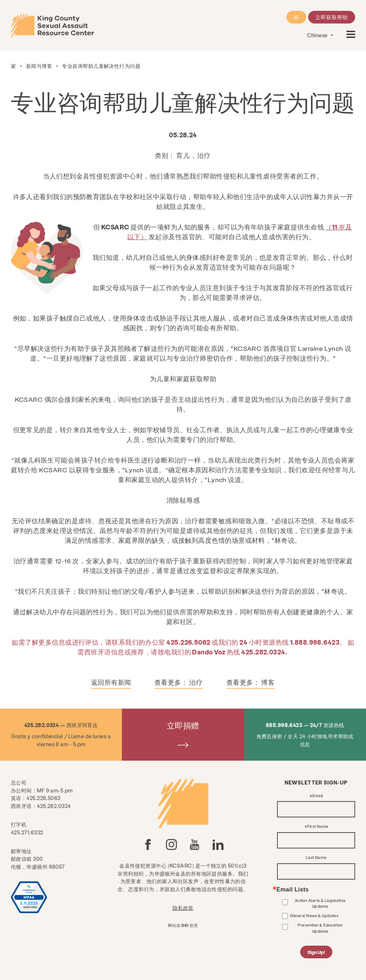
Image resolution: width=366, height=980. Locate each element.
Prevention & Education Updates (320, 928)
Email (318, 796)
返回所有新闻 (111, 682)
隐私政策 (183, 908)
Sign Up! (316, 952)
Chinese (318, 35)
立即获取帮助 (332, 17)
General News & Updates (314, 915)
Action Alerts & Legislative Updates (320, 903)
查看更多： (179, 682)
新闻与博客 (39, 66)
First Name (318, 827)
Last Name (316, 858)
